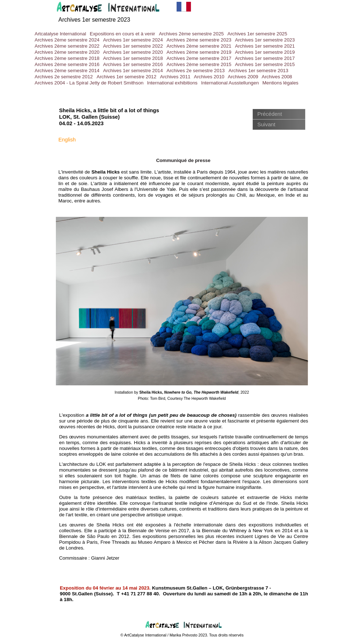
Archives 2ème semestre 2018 (67, 58)
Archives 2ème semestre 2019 (199, 52)
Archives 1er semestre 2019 (265, 52)
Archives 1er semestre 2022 (133, 46)
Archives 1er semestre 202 (93, 20)
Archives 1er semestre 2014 (133, 71)
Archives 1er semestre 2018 (133, 58)
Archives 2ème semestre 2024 (67, 40)
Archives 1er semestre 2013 (258, 71)
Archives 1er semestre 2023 (265, 40)
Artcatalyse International (60, 34)
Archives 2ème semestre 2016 (67, 64)
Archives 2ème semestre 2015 (199, 64)
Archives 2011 (175, 77)
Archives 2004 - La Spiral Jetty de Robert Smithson (89, 83)
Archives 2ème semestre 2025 (191, 34)
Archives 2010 (209, 77)
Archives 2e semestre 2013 (196, 71)
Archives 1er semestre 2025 (257, 34)
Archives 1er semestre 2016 (133, 64)
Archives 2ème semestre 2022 (67, 46)
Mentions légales (280, 83)
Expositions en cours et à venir (123, 34)
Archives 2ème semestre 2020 (67, 52)
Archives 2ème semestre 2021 (199, 46)
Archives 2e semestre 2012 (64, 77)
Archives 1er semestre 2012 (126, 77)
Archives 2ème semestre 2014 (67, 71)
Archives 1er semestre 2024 (133, 40)
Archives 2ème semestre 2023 (199, 40)
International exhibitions (172, 83)
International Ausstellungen (230, 83)
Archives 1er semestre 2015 (265, 64)
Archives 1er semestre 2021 (265, 46)
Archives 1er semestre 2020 (133, 52)
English (67, 140)
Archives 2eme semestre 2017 (199, 58)
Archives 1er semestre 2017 (265, 58)
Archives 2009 (243, 77)
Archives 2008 (277, 77)
